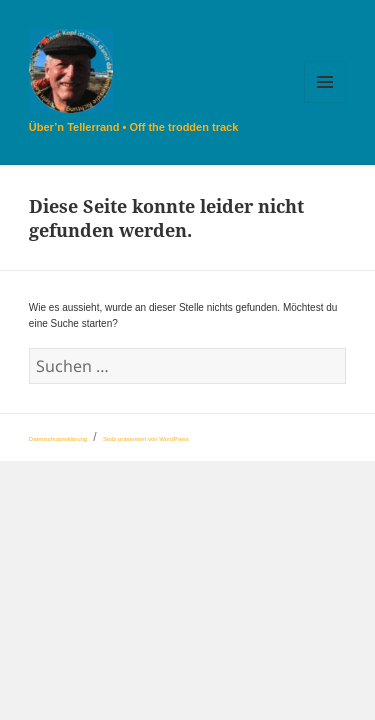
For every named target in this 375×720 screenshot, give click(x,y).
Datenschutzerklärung (58, 439)
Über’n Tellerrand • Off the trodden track (133, 127)
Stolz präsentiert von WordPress (146, 439)
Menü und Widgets (325, 102)
